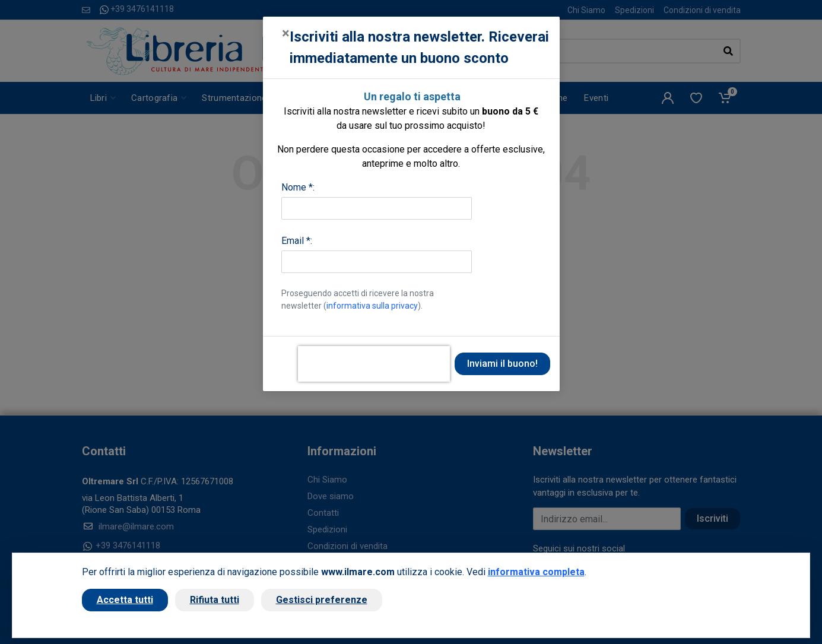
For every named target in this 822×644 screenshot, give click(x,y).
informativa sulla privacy (372, 306)
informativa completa (536, 572)
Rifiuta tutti (215, 600)
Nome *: (298, 187)
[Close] (286, 33)
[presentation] (374, 364)
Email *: (297, 241)
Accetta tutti (125, 600)
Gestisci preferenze (322, 600)
